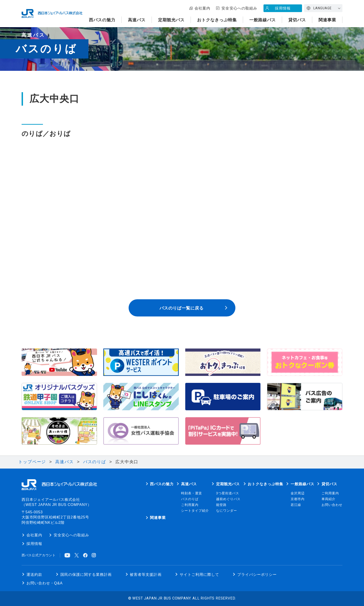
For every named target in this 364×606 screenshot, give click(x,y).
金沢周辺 (298, 493)
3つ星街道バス (228, 493)
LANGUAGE (322, 8)
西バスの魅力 (102, 20)
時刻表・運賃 (192, 493)
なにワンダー (227, 511)
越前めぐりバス (228, 499)
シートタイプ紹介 (195, 511)
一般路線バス (263, 20)
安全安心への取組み (239, 8)
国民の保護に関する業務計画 (86, 574)
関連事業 (327, 20)
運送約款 (34, 574)
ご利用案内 (190, 505)
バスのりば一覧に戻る (182, 308)
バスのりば (95, 462)
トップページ (32, 462)
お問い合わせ (332, 505)
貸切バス (297, 20)
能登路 (221, 505)
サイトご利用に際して (199, 574)
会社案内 (202, 8)
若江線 (296, 505)
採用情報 (283, 8)
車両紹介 (328, 499)
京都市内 (298, 499)
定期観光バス (171, 20)
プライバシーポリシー (257, 574)
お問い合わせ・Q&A (45, 583)
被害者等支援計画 (146, 574)
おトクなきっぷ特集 (217, 20)
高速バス (137, 20)
